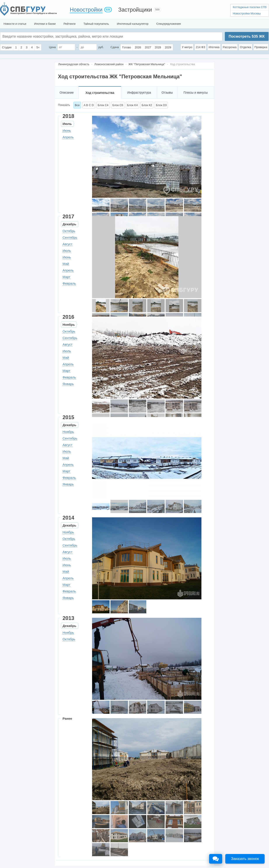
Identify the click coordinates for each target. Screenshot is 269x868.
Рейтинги (69, 24)
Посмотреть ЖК (246, 36)
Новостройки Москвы (247, 13)
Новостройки (86, 10)
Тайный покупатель (96, 24)
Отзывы (167, 93)
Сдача (115, 47)
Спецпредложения (169, 24)
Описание (67, 93)
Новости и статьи (15, 24)
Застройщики (135, 10)
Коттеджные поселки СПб (250, 7)
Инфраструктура (139, 93)
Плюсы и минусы (196, 93)
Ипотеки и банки (45, 24)
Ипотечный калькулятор (133, 24)
